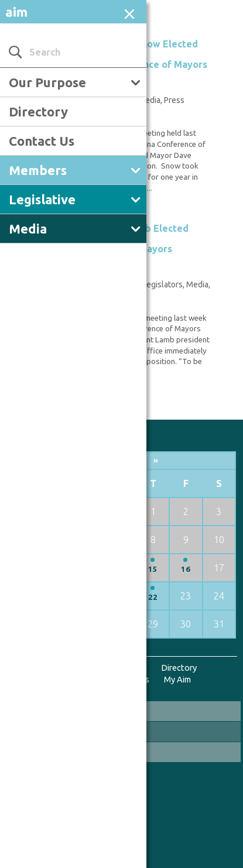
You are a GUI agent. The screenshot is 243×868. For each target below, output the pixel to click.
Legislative (42, 199)
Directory (38, 111)
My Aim (177, 679)
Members (38, 170)
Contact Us (42, 141)
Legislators (162, 284)
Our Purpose (47, 82)
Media (28, 229)
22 (153, 597)
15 (153, 569)
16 (186, 569)
